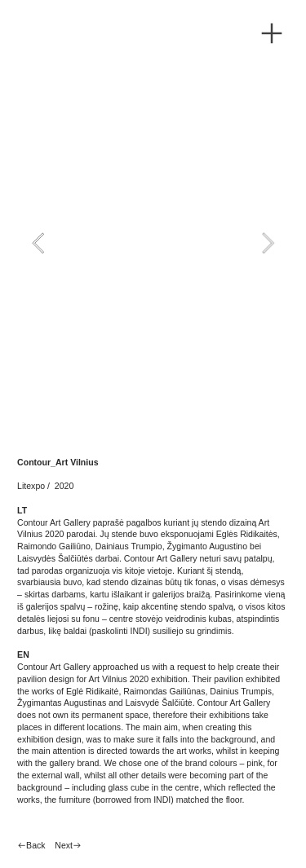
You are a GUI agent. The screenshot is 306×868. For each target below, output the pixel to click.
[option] (153, 243)
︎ (272, 34)
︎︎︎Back (31, 845)
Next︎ (68, 845)
